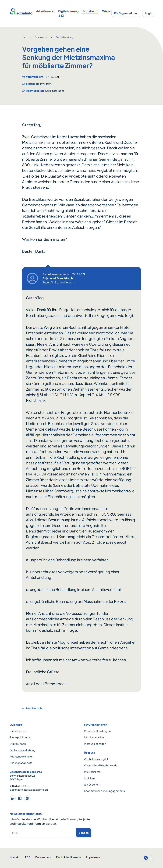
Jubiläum (89, 778)
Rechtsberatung (64, 37)
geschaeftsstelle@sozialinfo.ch (29, 790)
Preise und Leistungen (97, 731)
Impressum (93, 857)
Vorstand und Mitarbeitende (101, 765)
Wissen (107, 11)
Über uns (89, 753)
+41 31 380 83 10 (20, 786)
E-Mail (16, 833)
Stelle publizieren (20, 737)
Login (149, 13)
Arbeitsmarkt (45, 11)
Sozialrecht (90, 11)
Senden (84, 833)
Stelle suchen (18, 731)
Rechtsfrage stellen (21, 756)
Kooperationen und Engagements (104, 791)
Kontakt (15, 857)
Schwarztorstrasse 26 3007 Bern (23, 777)
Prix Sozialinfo (92, 772)
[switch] (148, 858)
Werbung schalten (95, 744)
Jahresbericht (92, 784)
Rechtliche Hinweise (69, 857)
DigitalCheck (18, 744)
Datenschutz (43, 857)
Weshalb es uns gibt (96, 759)
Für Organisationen (126, 13)
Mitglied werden (94, 737)
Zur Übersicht (32, 708)
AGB (27, 857)
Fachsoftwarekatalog (23, 750)
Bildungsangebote (21, 763)
